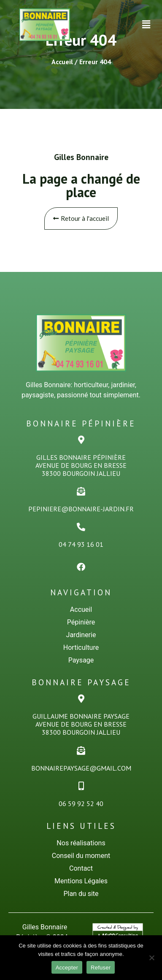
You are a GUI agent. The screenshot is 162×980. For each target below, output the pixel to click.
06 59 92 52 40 (81, 804)
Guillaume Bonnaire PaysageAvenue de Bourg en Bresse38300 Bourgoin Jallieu (81, 724)
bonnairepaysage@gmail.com (81, 768)
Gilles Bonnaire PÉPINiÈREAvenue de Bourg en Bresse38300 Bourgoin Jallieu (81, 465)
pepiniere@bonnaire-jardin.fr (81, 509)
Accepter (67, 968)
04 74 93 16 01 (81, 544)
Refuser (101, 968)
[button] (146, 24)
